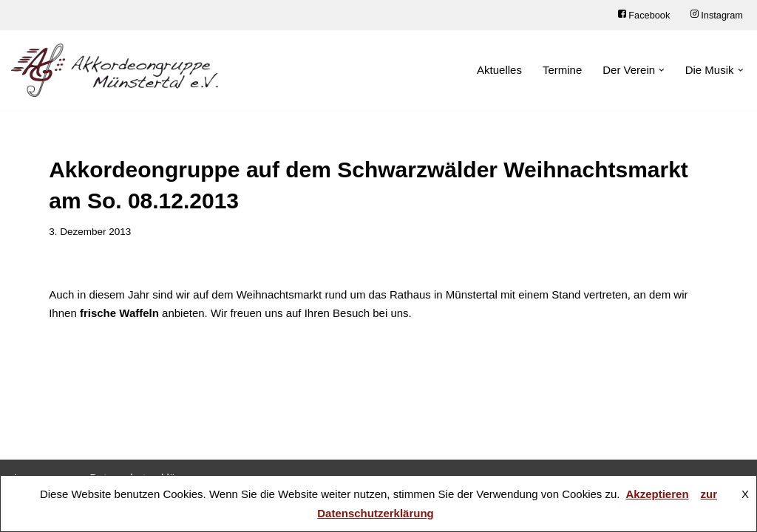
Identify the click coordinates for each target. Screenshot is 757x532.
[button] (662, 70)
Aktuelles (499, 70)
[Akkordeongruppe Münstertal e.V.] (115, 70)
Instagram (717, 15)
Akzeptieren (658, 494)
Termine (562, 70)
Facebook (644, 15)
